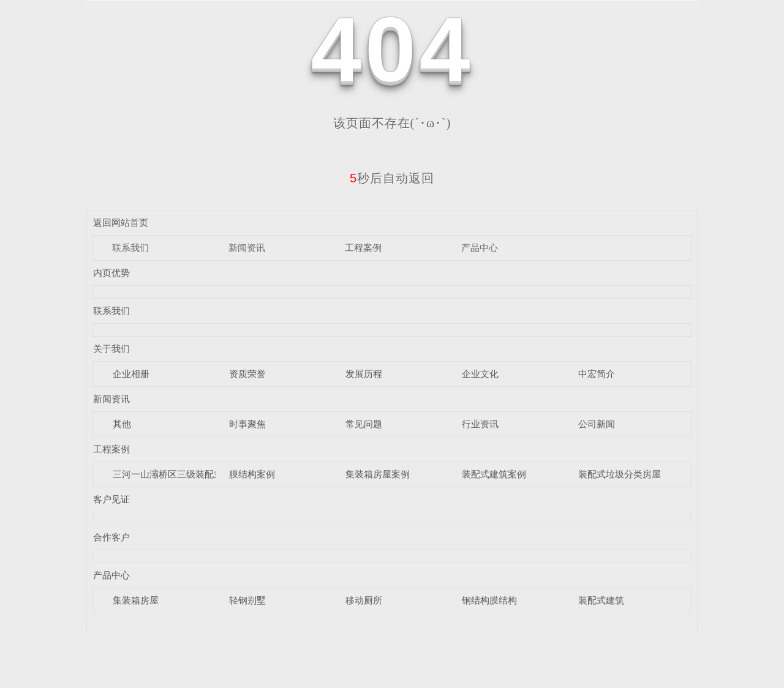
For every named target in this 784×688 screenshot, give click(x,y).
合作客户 (111, 537)
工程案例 (363, 248)
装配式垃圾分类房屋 (620, 474)
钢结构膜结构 (489, 600)
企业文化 (480, 374)
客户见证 (111, 499)
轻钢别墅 (247, 600)
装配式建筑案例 (494, 474)
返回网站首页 (121, 222)
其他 (122, 424)
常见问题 (364, 424)
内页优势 (111, 273)
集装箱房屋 (136, 600)
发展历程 (364, 374)
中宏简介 (597, 374)
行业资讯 (480, 424)
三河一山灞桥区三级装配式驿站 (177, 474)
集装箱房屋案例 (378, 474)
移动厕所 (364, 600)
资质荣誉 (247, 374)
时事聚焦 (247, 424)
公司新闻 (597, 424)
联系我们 (130, 248)
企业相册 (131, 374)
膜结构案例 (252, 474)
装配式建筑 (601, 600)
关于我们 (111, 349)
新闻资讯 (247, 248)
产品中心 (480, 248)
